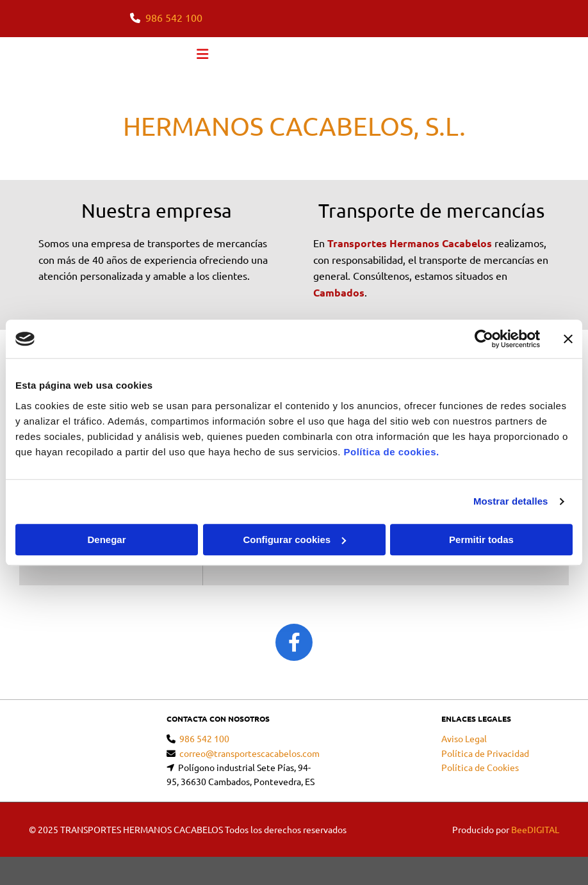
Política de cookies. (391, 452)
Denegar (106, 540)
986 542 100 (174, 17)
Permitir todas (481, 540)
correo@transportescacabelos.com (249, 753)
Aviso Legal (464, 738)
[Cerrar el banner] (568, 339)
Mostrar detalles (511, 501)
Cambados (339, 292)
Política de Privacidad (485, 753)
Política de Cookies (480, 767)
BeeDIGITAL (535, 829)
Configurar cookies (294, 540)
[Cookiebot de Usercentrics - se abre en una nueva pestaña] (484, 339)
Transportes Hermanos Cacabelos (410, 243)
